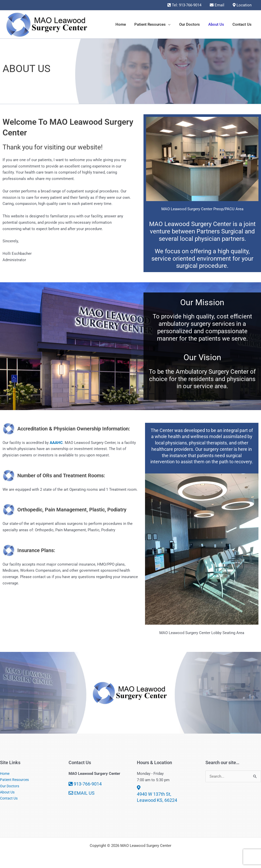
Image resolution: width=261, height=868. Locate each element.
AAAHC (56, 443)
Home (5, 774)
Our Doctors (10, 786)
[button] (171, 24)
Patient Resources (16, 780)
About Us (8, 792)
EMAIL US (82, 793)
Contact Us (10, 799)
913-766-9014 (85, 784)
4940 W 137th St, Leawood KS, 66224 (157, 794)
